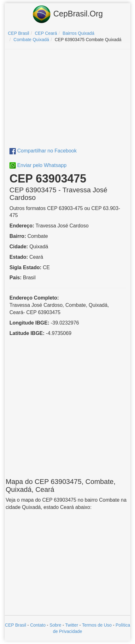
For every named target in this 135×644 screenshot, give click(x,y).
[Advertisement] (67, 100)
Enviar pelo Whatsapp (38, 165)
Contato (38, 625)
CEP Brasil (16, 625)
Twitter (71, 625)
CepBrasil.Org (67, 14)
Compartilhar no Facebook (43, 151)
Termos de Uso (97, 625)
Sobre (55, 625)
